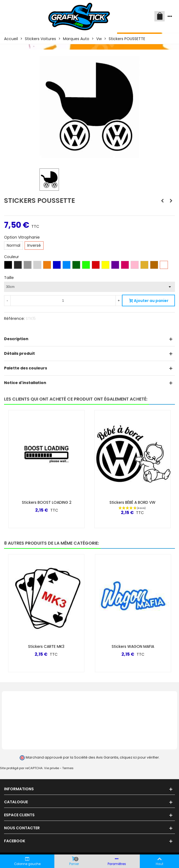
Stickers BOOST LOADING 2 (47, 502)
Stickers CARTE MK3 (46, 646)
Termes (68, 768)
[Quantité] (63, 301)
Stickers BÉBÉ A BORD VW (132, 502)
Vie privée (52, 768)
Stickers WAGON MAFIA (133, 646)
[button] (162, 543)
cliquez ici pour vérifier (139, 757)
